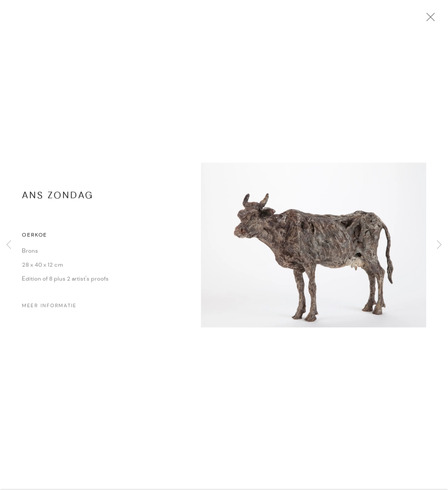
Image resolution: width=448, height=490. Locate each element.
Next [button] (439, 245)
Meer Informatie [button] (49, 310)
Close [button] (434, 20)
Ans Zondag (58, 199)
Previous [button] (9, 245)
